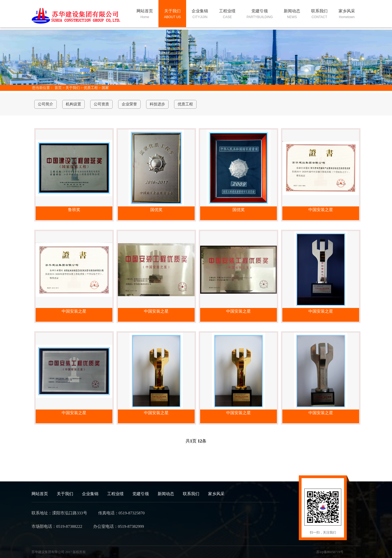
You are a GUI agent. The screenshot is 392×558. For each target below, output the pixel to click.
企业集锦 (90, 494)
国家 (105, 88)
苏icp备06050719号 (330, 552)
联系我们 (191, 494)
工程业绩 (115, 494)
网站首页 (40, 494)
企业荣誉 (129, 104)
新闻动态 (166, 494)
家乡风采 (216, 494)
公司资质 (101, 104)
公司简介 (46, 104)
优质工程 (91, 88)
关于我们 (73, 88)
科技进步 (157, 104)
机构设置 (73, 104)
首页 (58, 88)
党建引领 (141, 494)
